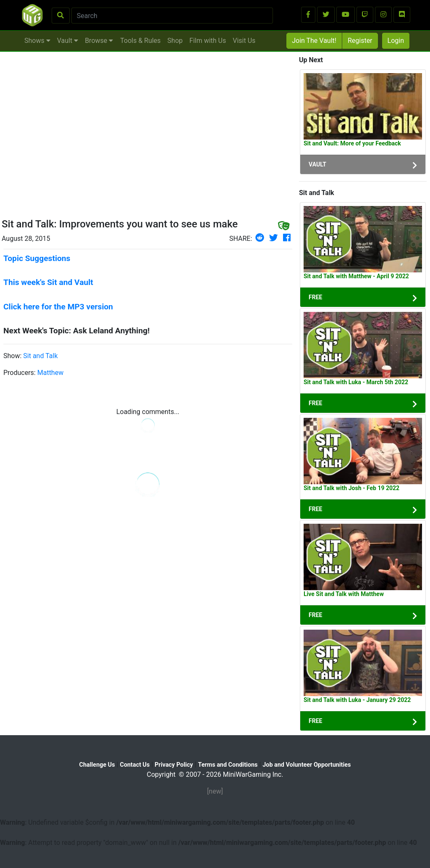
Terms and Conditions (228, 765)
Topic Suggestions (37, 258)
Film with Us (208, 41)
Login (396, 41)
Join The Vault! (314, 41)
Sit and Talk (40, 356)
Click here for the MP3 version (58, 307)
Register (360, 41)
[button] (308, 15)
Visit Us (244, 41)
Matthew (50, 373)
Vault (68, 41)
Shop (175, 41)
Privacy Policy (174, 765)
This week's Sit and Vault (48, 282)
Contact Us (135, 765)
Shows (37, 41)
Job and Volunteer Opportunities (307, 765)
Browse (99, 41)
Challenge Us (97, 765)
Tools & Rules (140, 41)
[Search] (172, 16)
